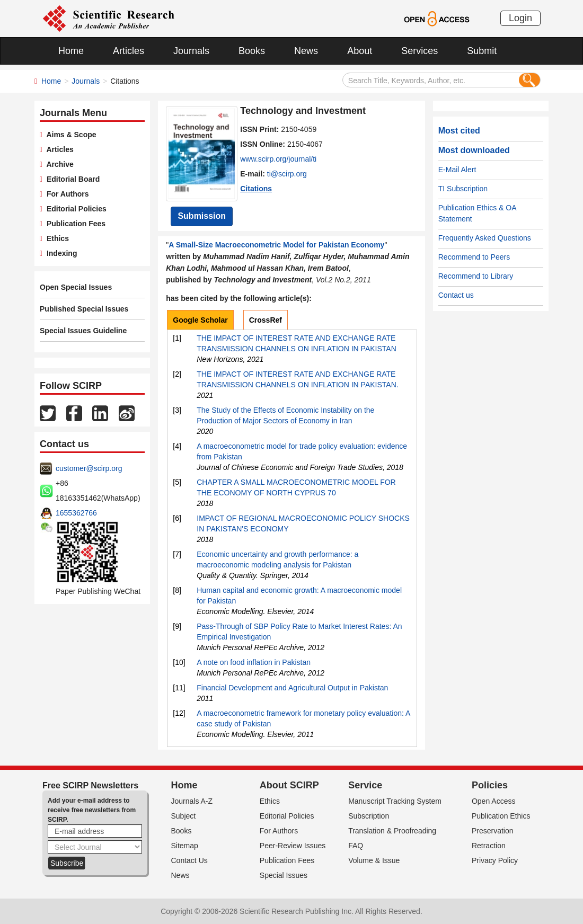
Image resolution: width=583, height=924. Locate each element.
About (360, 51)
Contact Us (189, 860)
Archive (58, 164)
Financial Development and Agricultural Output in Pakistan (292, 688)
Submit (482, 51)
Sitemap (185, 846)
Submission (202, 216)
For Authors (65, 194)
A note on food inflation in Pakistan (254, 662)
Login (520, 18)
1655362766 (76, 513)
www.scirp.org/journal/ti (278, 159)
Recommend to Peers (474, 257)
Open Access (494, 801)
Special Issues (284, 875)
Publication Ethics (501, 816)
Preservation (493, 831)
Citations (256, 189)
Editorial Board (71, 179)
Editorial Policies (74, 209)
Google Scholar (200, 320)
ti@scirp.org (287, 174)
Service (365, 785)
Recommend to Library (476, 276)
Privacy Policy (495, 860)
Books (252, 51)
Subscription (369, 816)
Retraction (489, 846)
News (306, 51)
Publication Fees (74, 224)
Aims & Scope (69, 135)
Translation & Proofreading (392, 831)
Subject (184, 816)
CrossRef (266, 320)
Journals (191, 51)
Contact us (456, 295)
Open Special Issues (76, 287)
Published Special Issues (84, 309)
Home (71, 51)
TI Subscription (463, 189)
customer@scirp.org (89, 468)
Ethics (56, 238)
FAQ (356, 846)
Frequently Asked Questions (485, 238)
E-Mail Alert (457, 170)
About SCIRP (289, 785)
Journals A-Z (192, 801)
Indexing (60, 253)
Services (419, 51)
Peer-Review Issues (293, 846)
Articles (129, 51)
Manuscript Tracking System (395, 801)
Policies (490, 785)
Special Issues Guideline (83, 331)
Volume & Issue (374, 860)
